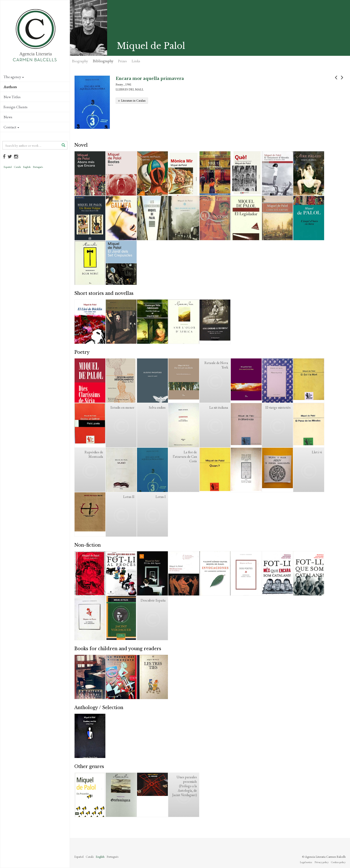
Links (136, 61)
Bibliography (103, 61)
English (27, 167)
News (8, 117)
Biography (80, 61)
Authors (10, 87)
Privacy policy (322, 862)
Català (17, 167)
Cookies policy (338, 862)
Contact (11, 127)
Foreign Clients (16, 107)
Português (38, 167)
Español (8, 167)
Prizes (122, 61)
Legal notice (306, 862)
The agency (14, 77)
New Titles (12, 97)
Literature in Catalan (133, 100)
